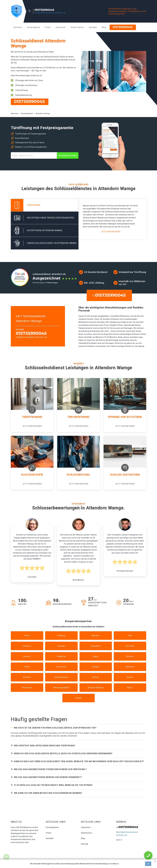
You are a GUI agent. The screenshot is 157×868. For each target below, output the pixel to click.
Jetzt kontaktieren (111, 232)
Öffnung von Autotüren (125, 417)
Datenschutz (86, 833)
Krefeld (78, 698)
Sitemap (85, 844)
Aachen (130, 677)
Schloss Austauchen (125, 475)
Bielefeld (27, 677)
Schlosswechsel (79, 475)
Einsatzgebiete (34, 27)
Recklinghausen (61, 677)
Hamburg (61, 636)
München (96, 636)
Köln (130, 636)
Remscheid (27, 688)
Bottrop (96, 677)
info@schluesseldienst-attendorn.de (50, 13)
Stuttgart (61, 646)
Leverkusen (61, 667)
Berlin (27, 636)
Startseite (18, 27)
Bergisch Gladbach (96, 688)
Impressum (61, 27)
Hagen (96, 656)
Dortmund (130, 646)
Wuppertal (61, 656)
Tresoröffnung (78, 417)
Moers (130, 688)
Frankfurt (27, 646)
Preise (48, 27)
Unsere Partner (77, 27)
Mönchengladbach (61, 688)
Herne (27, 667)
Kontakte (93, 27)
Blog (104, 27)
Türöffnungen (32, 417)
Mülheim (130, 656)
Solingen (96, 667)
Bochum (27, 656)
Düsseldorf (96, 646)
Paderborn (130, 667)
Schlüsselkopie (32, 475)
